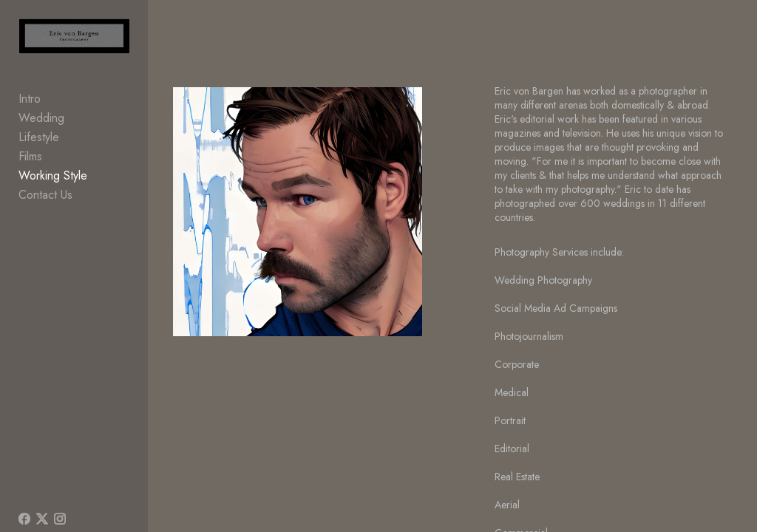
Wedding (41, 119)
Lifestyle (39, 138)
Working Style (53, 176)
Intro (30, 99)
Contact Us (45, 195)
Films (30, 157)
